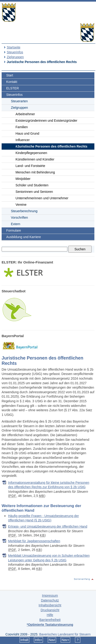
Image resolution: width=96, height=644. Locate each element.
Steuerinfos (15, 52)
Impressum (50, 596)
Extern (15, 224)
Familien (22, 127)
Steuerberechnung (24, 211)
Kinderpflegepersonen (31, 153)
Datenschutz (50, 600)
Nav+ (65, 640)
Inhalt (24, 640)
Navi (52, 640)
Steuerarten (19, 101)
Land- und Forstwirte (30, 166)
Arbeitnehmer (25, 114)
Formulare (14, 230)
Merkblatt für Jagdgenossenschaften (34, 541)
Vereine (21, 205)
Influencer (22, 140)
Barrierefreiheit (50, 620)
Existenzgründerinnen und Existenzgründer (46, 121)
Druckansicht (50, 610)
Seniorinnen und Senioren (34, 192)
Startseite (13, 47)
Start (10, 75)
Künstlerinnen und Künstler (35, 159)
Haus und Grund (27, 133)
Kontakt (12, 82)
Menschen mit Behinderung (35, 172)
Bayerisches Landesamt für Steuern (65, 634)
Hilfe (50, 615)
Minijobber (23, 179)
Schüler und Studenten (32, 185)
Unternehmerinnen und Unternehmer (42, 198)
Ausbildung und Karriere (24, 237)
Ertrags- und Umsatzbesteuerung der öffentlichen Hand (48, 526)
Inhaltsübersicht (50, 605)
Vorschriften (19, 218)
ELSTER (12, 88)
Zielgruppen (15, 57)
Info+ (39, 640)
